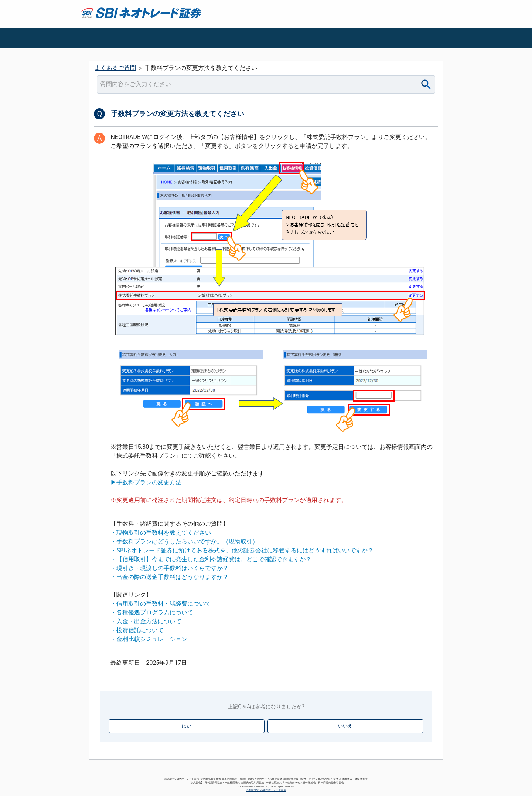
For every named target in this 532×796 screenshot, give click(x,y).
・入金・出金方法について (146, 621)
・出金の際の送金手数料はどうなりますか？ (170, 577)
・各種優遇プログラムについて (152, 612)
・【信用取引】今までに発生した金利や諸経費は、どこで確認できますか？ (211, 559)
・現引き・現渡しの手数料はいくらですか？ (170, 568)
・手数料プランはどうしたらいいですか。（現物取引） (184, 541)
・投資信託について (137, 630)
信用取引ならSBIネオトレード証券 (266, 790)
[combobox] (266, 84)
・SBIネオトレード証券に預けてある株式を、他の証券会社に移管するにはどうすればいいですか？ (242, 550)
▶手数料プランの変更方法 (146, 482)
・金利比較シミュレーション (149, 639)
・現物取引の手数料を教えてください (161, 533)
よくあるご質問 (115, 68)
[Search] (426, 84)
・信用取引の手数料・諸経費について (161, 604)
